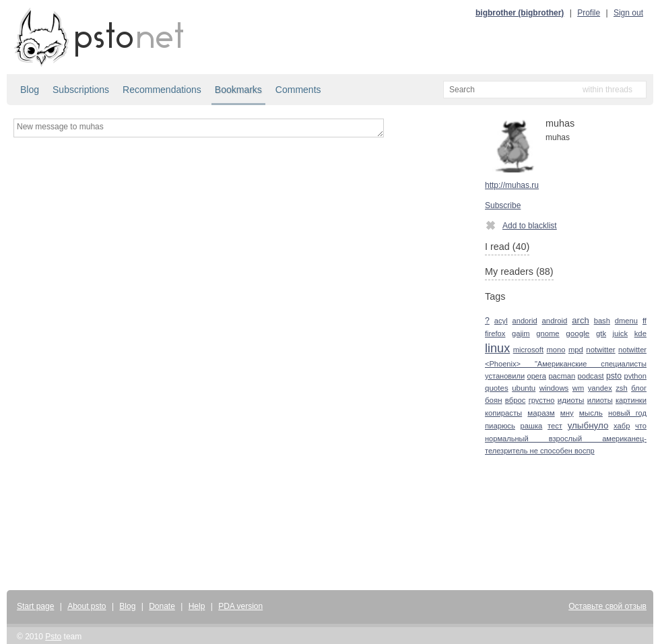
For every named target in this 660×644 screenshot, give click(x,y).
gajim (521, 333)
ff (645, 321)
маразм (541, 413)
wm (578, 388)
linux (497, 348)
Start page (35, 606)
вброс (515, 400)
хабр (622, 426)
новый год (627, 413)
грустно (542, 400)
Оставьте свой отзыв (607, 606)
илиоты (600, 400)
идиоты (571, 400)
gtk (601, 333)
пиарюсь (500, 426)
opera (536, 376)
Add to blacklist (521, 225)
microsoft (528, 350)
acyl (501, 321)
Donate (162, 606)
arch (580, 320)
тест (555, 426)
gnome (548, 333)
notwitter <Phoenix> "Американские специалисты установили (566, 363)
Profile (589, 13)
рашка (532, 426)
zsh (621, 388)
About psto (87, 606)
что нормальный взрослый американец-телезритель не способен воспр (566, 438)
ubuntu (524, 388)
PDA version (240, 606)
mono (556, 350)
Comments (298, 90)
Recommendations (162, 90)
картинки (631, 400)
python (635, 376)
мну (567, 413)
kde (640, 333)
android (555, 321)
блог (639, 388)
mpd (576, 350)
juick (621, 333)
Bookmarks (238, 90)
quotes (497, 388)
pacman (562, 376)
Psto (53, 637)
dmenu (626, 321)
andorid (525, 321)
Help (197, 606)
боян (493, 400)
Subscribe (503, 205)
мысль (591, 413)
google (577, 333)
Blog (30, 90)
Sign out (628, 13)
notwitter (600, 350)
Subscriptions (81, 90)
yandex (600, 388)
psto (614, 376)
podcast (590, 376)
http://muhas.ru (512, 185)
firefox (495, 333)
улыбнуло (588, 425)
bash (602, 321)
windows (554, 388)
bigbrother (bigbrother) (520, 13)
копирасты (503, 413)
